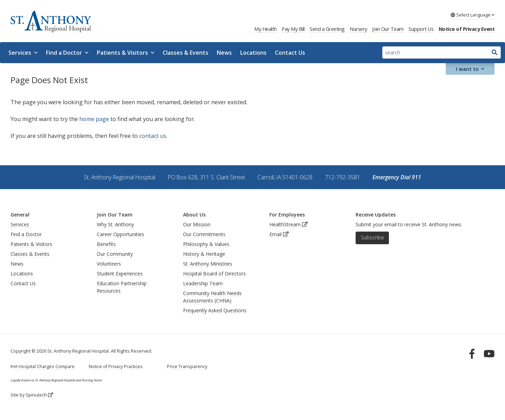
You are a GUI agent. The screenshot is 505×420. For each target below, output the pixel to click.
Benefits (106, 244)
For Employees (287, 215)
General (20, 215)
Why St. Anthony (115, 224)
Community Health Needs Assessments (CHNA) (212, 297)
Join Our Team (388, 29)
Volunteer (108, 264)
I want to (470, 69)
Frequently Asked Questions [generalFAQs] (215, 310)
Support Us (421, 29)
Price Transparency (187, 366)
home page (94, 119)
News (224, 53)
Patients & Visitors (126, 53)
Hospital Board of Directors (214, 274)
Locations (253, 53)
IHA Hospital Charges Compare (43, 366)
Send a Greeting (327, 29)
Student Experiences (120, 274)
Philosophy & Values (206, 244)
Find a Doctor (67, 53)
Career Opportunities (120, 234)
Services (23, 53)
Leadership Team (203, 283)
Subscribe (372, 237)
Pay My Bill (293, 29)
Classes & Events (186, 53)
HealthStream (288, 224)
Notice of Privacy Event (467, 29)
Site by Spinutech (32, 395)
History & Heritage (204, 254)
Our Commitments (204, 234)
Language (473, 15)
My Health (265, 29)
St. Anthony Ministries (208, 264)
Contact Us (290, 53)
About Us (194, 215)
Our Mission (197, 224)
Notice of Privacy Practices (116, 366)
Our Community (115, 254)
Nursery (358, 29)
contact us (153, 136)
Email (279, 234)
